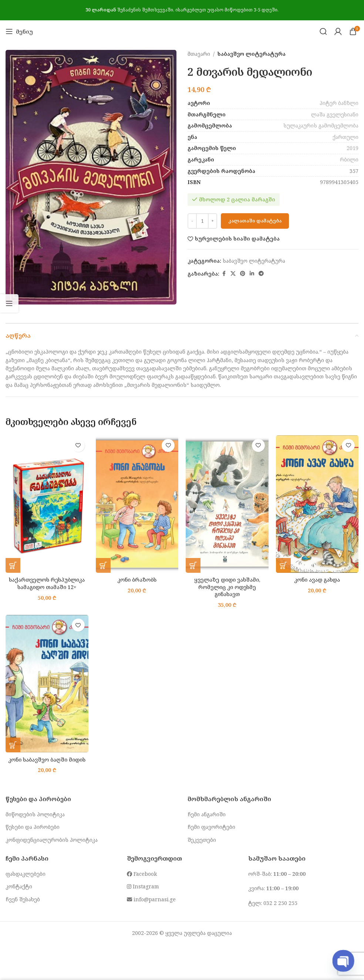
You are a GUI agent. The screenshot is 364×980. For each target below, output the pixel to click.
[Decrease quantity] (192, 221)
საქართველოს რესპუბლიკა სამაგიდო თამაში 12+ (47, 583)
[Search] (323, 31)
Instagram (143, 886)
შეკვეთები (202, 840)
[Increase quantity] (213, 221)
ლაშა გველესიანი (335, 114)
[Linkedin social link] (252, 274)
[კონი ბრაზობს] (137, 504)
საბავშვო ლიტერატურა (252, 54)
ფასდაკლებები (26, 874)
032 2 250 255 (280, 903)
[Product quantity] (202, 221)
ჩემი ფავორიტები (211, 827)
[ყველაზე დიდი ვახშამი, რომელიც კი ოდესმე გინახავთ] (227, 504)
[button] (13, 565)
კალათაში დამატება (255, 221)
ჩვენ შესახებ (23, 899)
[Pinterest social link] (243, 274)
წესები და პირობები (33, 827)
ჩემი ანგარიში (207, 814)
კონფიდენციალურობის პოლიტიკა (52, 840)
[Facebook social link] (224, 274)
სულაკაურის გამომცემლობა (321, 125)
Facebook (142, 874)
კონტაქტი (19, 886)
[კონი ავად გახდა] (317, 504)
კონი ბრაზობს (137, 580)
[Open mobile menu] (19, 31)
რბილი (349, 159)
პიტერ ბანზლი (339, 103)
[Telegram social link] (261, 274)
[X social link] (233, 274)
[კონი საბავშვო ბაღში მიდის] (47, 684)
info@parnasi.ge (151, 899)
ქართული (346, 137)
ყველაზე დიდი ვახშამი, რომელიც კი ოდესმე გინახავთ (227, 587)
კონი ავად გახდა (317, 580)
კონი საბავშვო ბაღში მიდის (47, 760)
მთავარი (199, 54)
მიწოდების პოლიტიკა (35, 814)
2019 (353, 148)
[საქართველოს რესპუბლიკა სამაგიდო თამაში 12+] (47, 504)
